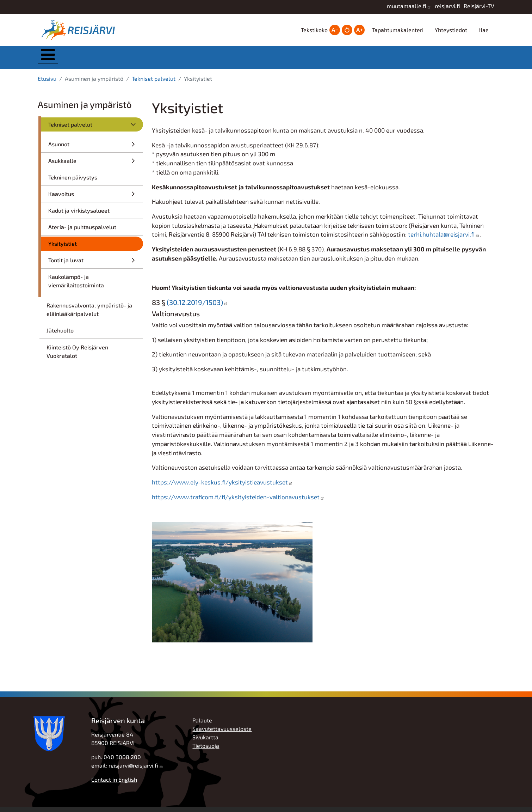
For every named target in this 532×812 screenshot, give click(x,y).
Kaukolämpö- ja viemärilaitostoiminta (76, 286)
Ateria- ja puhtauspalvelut (82, 232)
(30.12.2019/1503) (195, 307)
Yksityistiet (63, 248)
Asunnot (59, 149)
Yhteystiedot (451, 30)
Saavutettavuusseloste (222, 734)
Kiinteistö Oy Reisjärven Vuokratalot (77, 356)
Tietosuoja (206, 750)
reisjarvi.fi (447, 6)
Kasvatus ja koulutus (258, 60)
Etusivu (47, 83)
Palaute (202, 725)
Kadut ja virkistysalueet (79, 215)
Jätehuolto (60, 335)
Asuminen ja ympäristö (188, 60)
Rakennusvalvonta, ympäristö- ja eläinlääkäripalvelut (89, 314)
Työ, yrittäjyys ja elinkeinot (400, 60)
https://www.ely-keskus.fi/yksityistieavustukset (220, 487)
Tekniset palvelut (154, 83)
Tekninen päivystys (73, 182)
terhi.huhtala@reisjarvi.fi (441, 239)
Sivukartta (205, 742)
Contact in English (114, 784)
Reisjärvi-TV (479, 6)
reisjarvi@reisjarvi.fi (133, 770)
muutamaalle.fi (407, 6)
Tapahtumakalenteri (398, 30)
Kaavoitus (61, 199)
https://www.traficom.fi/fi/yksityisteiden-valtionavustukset (236, 502)
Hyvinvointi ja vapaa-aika (329, 60)
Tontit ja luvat (66, 265)
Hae (484, 30)
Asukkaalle (62, 166)
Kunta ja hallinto (116, 60)
